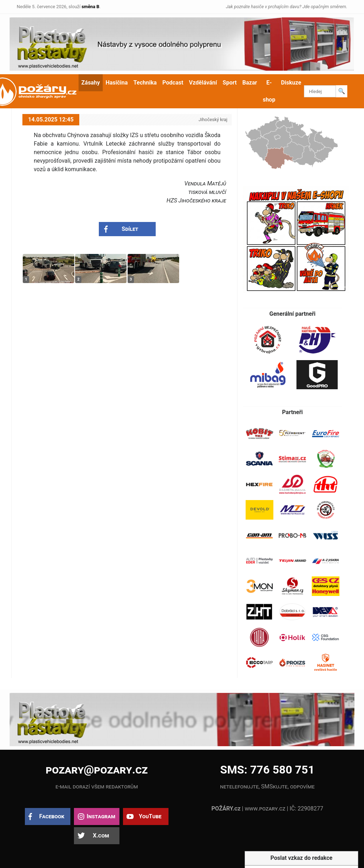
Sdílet (130, 229)
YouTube (150, 816)
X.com (101, 836)
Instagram (101, 816)
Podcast (173, 83)
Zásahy (91, 83)
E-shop (269, 91)
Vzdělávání (203, 83)
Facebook (52, 816)
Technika (145, 83)
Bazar (250, 83)
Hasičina (117, 83)
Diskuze (291, 83)
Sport (230, 83)
